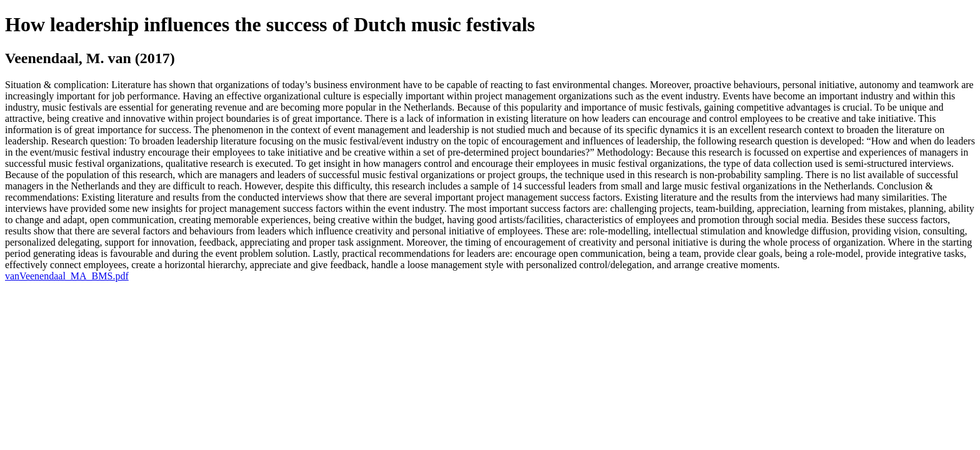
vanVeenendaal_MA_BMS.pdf (67, 276)
